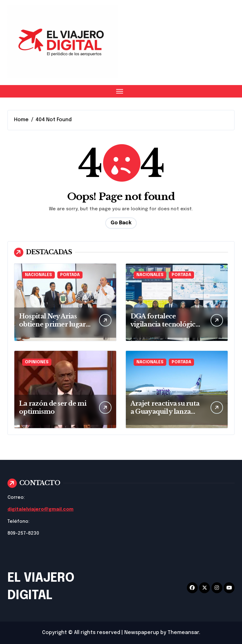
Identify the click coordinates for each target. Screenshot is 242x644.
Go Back (121, 223)
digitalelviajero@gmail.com (40, 509)
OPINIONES (37, 362)
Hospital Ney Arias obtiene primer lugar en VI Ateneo (52, 324)
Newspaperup (142, 633)
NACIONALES (38, 275)
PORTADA (70, 275)
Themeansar (183, 633)
